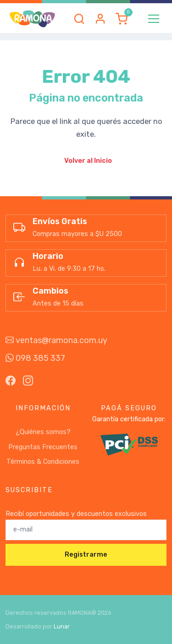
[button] (79, 19)
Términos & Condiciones (43, 462)
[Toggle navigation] (154, 19)
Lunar (62, 626)
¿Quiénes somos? (43, 432)
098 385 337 (35, 358)
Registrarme (86, 555)
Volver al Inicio (88, 161)
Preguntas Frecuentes (43, 447)
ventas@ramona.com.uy (56, 340)
